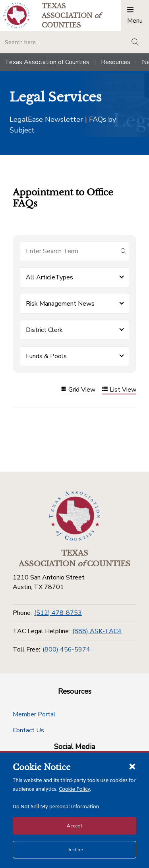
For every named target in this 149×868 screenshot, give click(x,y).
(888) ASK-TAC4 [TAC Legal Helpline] (97, 631)
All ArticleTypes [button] (49, 277)
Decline (74, 850)
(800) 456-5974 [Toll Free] (66, 650)
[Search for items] (68, 251)
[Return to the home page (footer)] (75, 516)
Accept (74, 826)
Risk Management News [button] (60, 304)
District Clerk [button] (44, 330)
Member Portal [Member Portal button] (34, 714)
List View (119, 390)
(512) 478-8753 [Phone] (58, 613)
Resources (116, 62)
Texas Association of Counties (47, 62)
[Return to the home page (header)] (16, 15)
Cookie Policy (75, 789)
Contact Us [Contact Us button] (28, 730)
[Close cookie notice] (132, 766)
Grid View (78, 390)
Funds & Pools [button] (46, 356)
